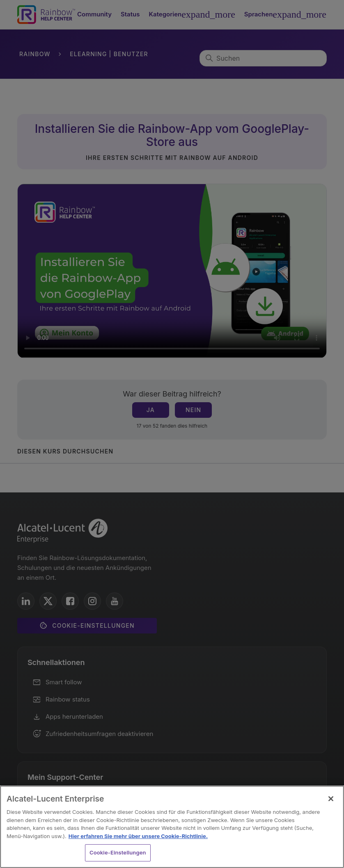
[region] (172, 827)
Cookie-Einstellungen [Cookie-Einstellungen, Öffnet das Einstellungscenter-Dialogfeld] (118, 852)
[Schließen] (331, 799)
